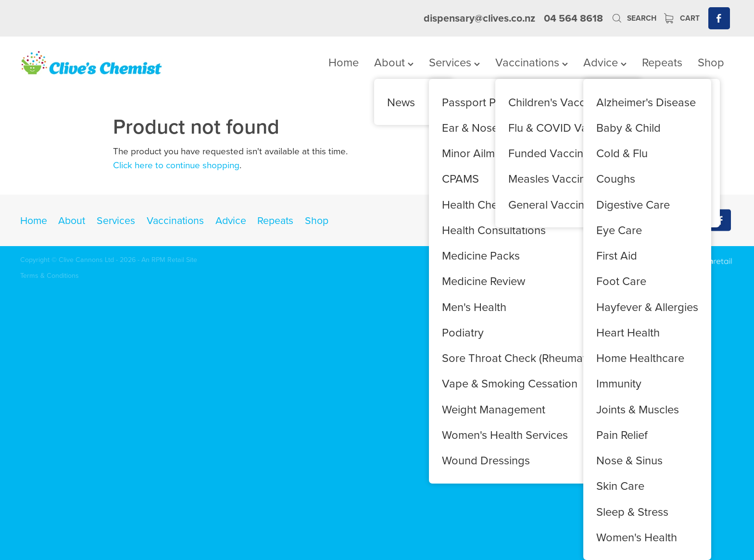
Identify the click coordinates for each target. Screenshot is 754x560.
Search (634, 18)
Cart (682, 18)
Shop (711, 62)
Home (344, 62)
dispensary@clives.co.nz (479, 18)
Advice (605, 62)
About (394, 62)
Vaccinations (532, 62)
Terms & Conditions (50, 275)
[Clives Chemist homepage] (92, 64)
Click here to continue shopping (176, 165)
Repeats (662, 62)
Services (454, 62)
